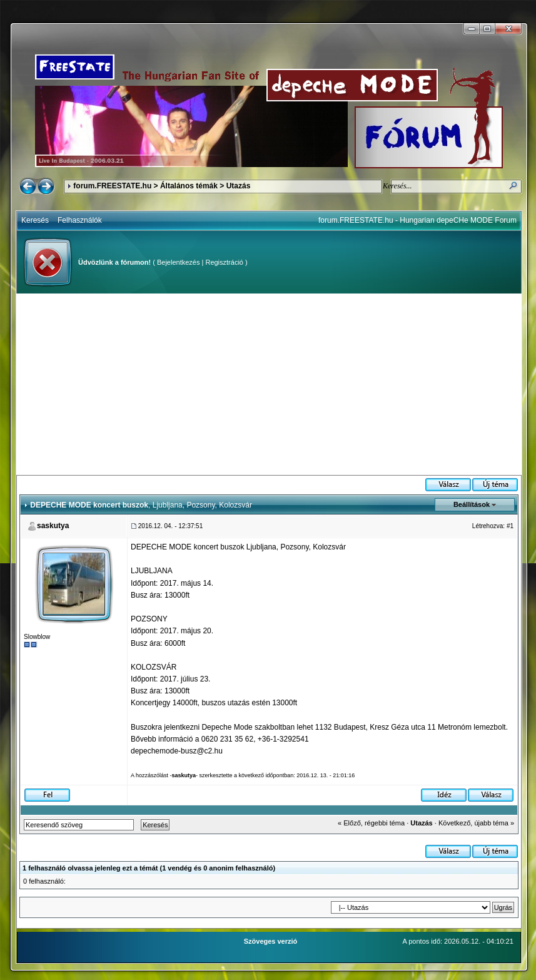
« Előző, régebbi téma (371, 823)
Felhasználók (80, 220)
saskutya (53, 526)
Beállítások (472, 504)
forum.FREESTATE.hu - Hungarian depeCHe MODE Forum (417, 220)
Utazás (239, 186)
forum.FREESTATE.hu (112, 186)
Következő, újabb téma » (476, 823)
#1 (510, 526)
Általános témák (189, 186)
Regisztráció (224, 262)
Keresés (35, 220)
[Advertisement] (269, 384)
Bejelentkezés (179, 262)
